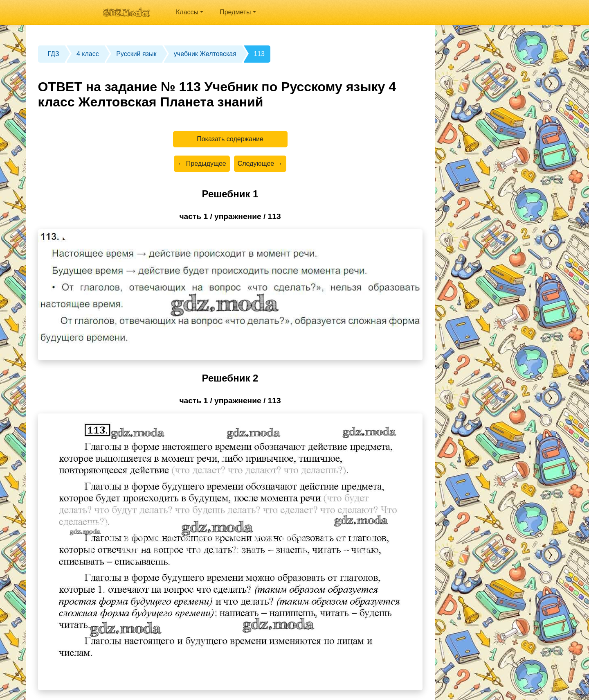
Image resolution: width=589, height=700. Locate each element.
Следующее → (260, 164)
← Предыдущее (202, 164)
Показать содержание (230, 139)
